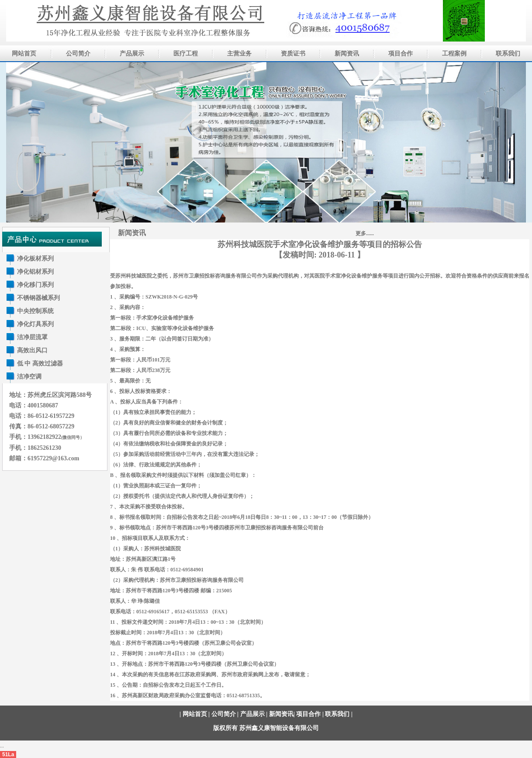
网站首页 (195, 714)
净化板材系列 (35, 259)
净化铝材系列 (35, 272)
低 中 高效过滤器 (40, 363)
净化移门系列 (35, 285)
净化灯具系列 (35, 324)
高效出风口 (32, 350)
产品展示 (252, 714)
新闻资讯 (132, 233)
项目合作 (308, 714)
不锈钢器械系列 (38, 298)
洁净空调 (29, 377)
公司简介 (224, 714)
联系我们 (337, 714)
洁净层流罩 (32, 337)
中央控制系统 (35, 311)
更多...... (365, 233)
